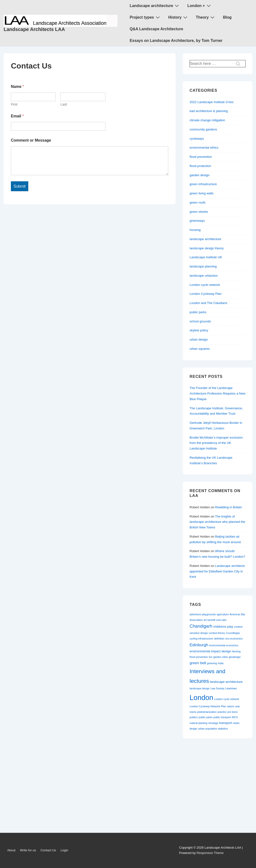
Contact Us (48, 850)
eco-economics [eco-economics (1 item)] (234, 639)
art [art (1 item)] (205, 620)
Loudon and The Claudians (208, 303)
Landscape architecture (155, 6)
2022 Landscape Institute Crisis (211, 102)
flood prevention (201, 157)
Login (64, 850)
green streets (199, 212)
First (14, 104)
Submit (20, 186)
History (178, 17)
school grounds (200, 321)
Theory (206, 17)
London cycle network (205, 285)
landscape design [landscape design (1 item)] (200, 688)
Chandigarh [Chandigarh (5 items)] (201, 626)
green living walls (201, 193)
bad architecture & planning (209, 111)
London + (200, 6)
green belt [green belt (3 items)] (198, 663)
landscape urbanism (204, 276)
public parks (198, 312)
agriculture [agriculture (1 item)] (223, 614)
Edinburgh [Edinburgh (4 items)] (199, 645)
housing (195, 230)
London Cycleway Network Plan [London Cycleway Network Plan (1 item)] (208, 706)
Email (17, 116)
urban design (199, 339)
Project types (145, 17)
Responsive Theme (210, 853)
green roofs (197, 202)
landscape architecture (205, 239)
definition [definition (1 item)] (219, 639)
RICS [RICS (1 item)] (235, 717)
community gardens (203, 129)
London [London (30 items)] (201, 697)
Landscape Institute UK (206, 257)
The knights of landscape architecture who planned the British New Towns (217, 522)
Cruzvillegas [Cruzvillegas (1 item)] (233, 633)
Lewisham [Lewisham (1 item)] (231, 688)
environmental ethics (204, 148)
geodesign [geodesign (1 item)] (235, 657)
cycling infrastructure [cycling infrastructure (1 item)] (201, 639)
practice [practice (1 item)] (222, 712)
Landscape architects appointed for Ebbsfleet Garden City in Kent (217, 571)
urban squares (200, 349)
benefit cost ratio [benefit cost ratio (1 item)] (217, 620)
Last (64, 104)
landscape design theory (207, 248)
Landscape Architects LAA (34, 29)
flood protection (200, 166)
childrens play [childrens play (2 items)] (223, 627)
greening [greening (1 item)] (212, 663)
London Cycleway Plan (205, 294)
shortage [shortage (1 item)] (213, 723)
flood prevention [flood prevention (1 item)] (199, 657)
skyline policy (199, 330)
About (11, 850)
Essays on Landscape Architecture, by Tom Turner (176, 41)
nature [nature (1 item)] (230, 706)
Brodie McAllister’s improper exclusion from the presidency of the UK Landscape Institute (216, 443)
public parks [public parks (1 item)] (206, 717)
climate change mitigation (207, 120)
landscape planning (203, 266)
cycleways (197, 139)
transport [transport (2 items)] (226, 723)
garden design (199, 175)
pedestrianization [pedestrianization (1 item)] (207, 712)
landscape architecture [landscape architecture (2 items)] (226, 682)
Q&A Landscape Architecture (156, 29)
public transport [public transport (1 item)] (222, 717)
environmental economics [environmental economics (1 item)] (224, 645)
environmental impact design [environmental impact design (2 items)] (210, 651)
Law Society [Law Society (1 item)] (217, 688)
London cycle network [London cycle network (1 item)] (227, 699)
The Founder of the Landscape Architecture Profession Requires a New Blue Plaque (217, 393)
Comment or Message (31, 140)
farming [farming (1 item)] (236, 651)
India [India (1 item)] (221, 663)
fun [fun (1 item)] (211, 657)
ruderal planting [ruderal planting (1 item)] (198, 723)
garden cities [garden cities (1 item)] (220, 657)
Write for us (28, 850)
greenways (197, 221)
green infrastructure (203, 184)
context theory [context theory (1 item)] (217, 633)
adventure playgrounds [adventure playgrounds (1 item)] (203, 614)
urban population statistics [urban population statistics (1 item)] (213, 729)
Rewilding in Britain (229, 507)
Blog (227, 17)
